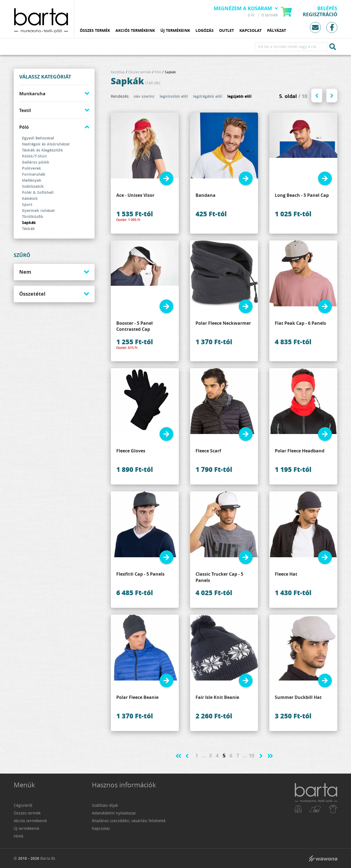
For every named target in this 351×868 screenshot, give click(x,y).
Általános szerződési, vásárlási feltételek (129, 821)
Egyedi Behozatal (38, 138)
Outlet (227, 31)
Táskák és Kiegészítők (43, 150)
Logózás (205, 31)
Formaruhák (34, 174)
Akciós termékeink (135, 31)
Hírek (19, 836)
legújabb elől (239, 96)
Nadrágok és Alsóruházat (46, 144)
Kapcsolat (250, 31)
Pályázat (277, 31)
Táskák (29, 229)
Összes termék (95, 31)
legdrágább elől (208, 96)
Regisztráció (320, 15)
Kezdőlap (118, 72)
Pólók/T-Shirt (34, 156)
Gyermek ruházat (38, 210)
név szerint (144, 96)
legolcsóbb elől (174, 96)
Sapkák (29, 222)
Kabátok (30, 198)
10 (251, 756)
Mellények (32, 180)
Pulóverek (32, 168)
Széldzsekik (33, 186)
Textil (25, 110)
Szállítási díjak (105, 805)
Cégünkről (23, 805)
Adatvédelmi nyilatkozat (114, 813)
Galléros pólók (36, 162)
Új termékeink (175, 31)
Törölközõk (33, 216)
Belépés (327, 9)
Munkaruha (32, 94)
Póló (24, 127)
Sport (27, 204)
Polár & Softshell (38, 192)
